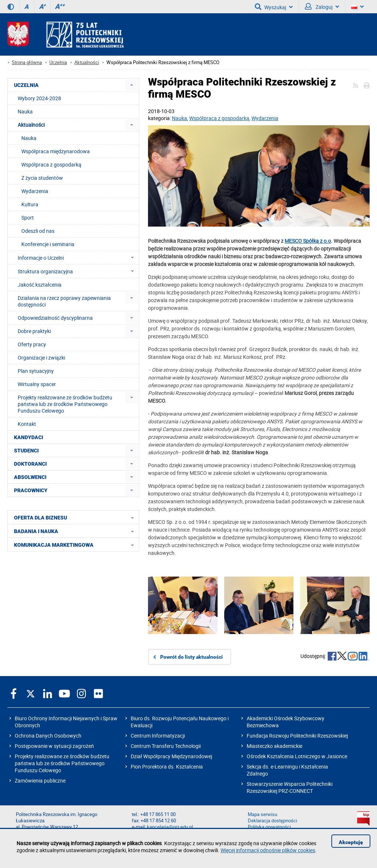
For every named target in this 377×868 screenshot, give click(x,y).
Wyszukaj (274, 7)
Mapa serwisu (263, 814)
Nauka (179, 118)
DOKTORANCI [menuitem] (30, 464)
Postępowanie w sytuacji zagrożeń (54, 746)
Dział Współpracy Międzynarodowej (171, 756)
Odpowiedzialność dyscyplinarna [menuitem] (55, 318)
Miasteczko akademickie (274, 746)
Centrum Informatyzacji (158, 736)
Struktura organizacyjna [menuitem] (78, 271)
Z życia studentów (42, 178)
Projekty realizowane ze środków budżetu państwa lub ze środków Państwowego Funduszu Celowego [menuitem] (65, 404)
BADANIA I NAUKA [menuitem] (76, 531)
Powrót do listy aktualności (191, 657)
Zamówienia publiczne (40, 780)
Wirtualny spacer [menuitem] (37, 384)
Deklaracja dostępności (272, 821)
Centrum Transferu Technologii (166, 746)
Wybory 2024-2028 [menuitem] (39, 98)
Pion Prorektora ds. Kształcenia (167, 766)
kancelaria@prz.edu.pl (170, 827)
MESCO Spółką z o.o (308, 241)
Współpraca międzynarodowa (56, 151)
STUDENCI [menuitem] (26, 451)
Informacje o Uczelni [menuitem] (78, 258)
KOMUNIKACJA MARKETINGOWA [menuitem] (76, 545)
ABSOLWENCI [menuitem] (30, 477)
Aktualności (87, 62)
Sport (28, 218)
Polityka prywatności (269, 827)
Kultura (30, 204)
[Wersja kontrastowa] (11, 7)
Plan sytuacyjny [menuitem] (36, 371)
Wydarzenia (265, 118)
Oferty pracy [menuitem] (32, 344)
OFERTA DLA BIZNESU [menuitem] (76, 517)
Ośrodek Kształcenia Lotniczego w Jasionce (297, 756)
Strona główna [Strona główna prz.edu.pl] (27, 62)
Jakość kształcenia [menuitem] (40, 285)
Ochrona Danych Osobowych (48, 736)
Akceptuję (351, 842)
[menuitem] (132, 85)
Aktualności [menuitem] (31, 125)
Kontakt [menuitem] (27, 424)
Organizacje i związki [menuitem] (41, 358)
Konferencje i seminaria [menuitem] (48, 244)
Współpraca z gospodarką (219, 118)
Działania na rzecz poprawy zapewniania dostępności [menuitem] (64, 301)
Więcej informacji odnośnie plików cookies (268, 850)
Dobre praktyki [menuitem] (34, 331)
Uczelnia (58, 62)
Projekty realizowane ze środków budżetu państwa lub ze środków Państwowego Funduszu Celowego (62, 763)
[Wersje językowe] (357, 7)
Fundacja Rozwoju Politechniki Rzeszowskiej (297, 736)
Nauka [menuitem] (25, 111)
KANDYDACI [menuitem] (29, 437)
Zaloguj (322, 7)
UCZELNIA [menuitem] (26, 85)
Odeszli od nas (38, 231)
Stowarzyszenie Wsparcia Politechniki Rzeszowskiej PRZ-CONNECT (290, 787)
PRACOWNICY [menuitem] (31, 490)
